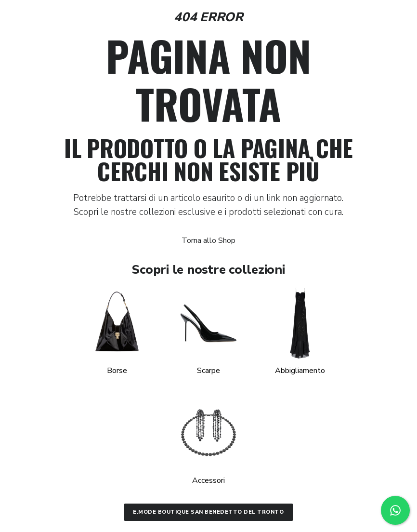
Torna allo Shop (208, 240)
